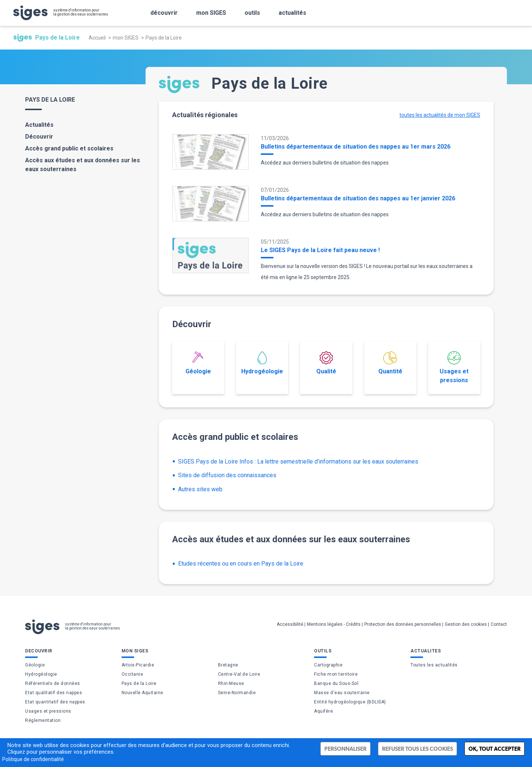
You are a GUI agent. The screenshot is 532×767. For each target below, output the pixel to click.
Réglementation (43, 720)
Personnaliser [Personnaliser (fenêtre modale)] (345, 749)
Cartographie (328, 665)
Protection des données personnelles (403, 624)
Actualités (39, 125)
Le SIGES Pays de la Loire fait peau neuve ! (320, 250)
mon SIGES (126, 38)
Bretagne (228, 665)
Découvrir (39, 137)
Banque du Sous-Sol (336, 683)
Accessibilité (290, 624)
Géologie (198, 363)
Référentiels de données (53, 683)
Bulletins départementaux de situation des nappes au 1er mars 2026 (356, 147)
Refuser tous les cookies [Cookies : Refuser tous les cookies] (417, 749)
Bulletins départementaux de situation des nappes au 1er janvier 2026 (358, 198)
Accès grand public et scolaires (69, 148)
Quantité (390, 363)
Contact (499, 624)
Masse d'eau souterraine (342, 693)
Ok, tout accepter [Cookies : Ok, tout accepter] (495, 749)
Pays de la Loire (139, 683)
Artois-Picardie (138, 665)
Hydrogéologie (262, 363)
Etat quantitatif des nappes (55, 702)
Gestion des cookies (466, 624)
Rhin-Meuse (231, 683)
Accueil (97, 38)
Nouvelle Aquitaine (142, 693)
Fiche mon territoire (336, 674)
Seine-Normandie (237, 693)
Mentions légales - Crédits (334, 624)
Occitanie (132, 674)
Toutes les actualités (434, 665)
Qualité (326, 363)
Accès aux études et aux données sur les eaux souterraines (83, 165)
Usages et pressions (454, 367)
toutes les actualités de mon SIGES (440, 115)
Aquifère (323, 711)
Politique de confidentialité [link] (33, 759)
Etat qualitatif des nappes (54, 693)
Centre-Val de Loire (239, 674)
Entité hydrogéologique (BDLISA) (350, 702)
